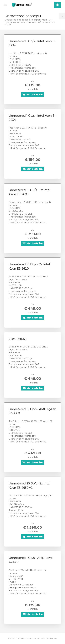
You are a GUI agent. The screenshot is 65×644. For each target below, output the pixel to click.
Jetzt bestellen (33, 95)
